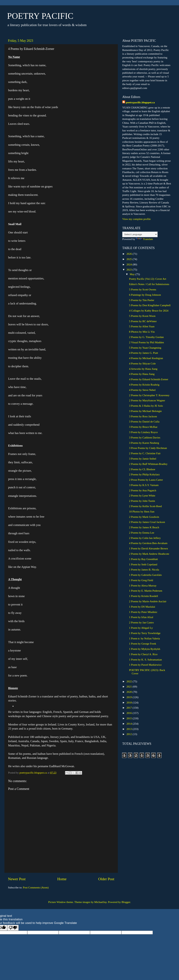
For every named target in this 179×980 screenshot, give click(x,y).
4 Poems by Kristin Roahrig (144, 385)
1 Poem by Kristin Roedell (143, 596)
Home (62, 879)
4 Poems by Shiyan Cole (142, 363)
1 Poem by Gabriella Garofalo (145, 575)
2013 (130, 729)
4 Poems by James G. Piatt (143, 353)
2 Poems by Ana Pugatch (143, 490)
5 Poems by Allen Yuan (142, 326)
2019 (130, 697)
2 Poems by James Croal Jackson (147, 522)
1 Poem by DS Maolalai (142, 607)
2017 (130, 708)
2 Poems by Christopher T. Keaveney (149, 395)
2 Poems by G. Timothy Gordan (146, 337)
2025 (130, 259)
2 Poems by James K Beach (144, 527)
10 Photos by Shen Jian (142, 511)
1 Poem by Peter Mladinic (143, 612)
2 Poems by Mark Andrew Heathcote (149, 554)
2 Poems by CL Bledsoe (142, 469)
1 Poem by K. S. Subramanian (145, 660)
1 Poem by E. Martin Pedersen (146, 591)
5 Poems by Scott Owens (143, 289)
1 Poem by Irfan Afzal (141, 617)
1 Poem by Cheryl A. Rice (143, 654)
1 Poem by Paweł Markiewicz (145, 665)
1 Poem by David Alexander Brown (148, 548)
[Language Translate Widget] (140, 234)
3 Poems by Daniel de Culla (144, 421)
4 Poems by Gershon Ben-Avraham (148, 543)
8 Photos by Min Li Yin (142, 332)
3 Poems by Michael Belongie (145, 411)
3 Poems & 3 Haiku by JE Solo (146, 406)
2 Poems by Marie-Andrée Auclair (148, 601)
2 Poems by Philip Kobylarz (144, 474)
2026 (130, 254)
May (133, 274)
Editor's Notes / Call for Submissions (149, 284)
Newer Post (17, 879)
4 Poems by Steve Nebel (142, 390)
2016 (130, 713)
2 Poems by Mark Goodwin (144, 517)
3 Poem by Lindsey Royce (143, 432)
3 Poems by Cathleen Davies (145, 437)
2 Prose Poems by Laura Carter (146, 480)
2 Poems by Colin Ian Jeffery (145, 538)
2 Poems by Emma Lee (142, 533)
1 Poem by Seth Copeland (143, 564)
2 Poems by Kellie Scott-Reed (145, 506)
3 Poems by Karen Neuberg (144, 443)
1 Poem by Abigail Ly (141, 628)
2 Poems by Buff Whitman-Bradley (148, 464)
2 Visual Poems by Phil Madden (146, 342)
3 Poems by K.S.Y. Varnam (144, 485)
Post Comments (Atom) (36, 887)
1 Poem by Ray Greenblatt (143, 559)
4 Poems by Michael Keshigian (146, 358)
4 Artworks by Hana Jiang (143, 369)
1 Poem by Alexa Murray (143, 585)
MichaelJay (100, 902)
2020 (130, 692)
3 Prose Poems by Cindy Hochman (148, 448)
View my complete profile (136, 219)
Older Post (106, 879)
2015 (130, 718)
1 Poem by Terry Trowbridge (145, 633)
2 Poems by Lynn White (142, 496)
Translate (144, 239)
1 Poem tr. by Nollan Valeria (144, 638)
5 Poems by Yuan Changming (145, 348)
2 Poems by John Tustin (142, 501)
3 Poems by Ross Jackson (143, 416)
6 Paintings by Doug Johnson (145, 295)
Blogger (126, 902)
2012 (130, 734)
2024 (130, 264)
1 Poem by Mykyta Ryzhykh (145, 649)
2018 (130, 702)
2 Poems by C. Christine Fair (145, 453)
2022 (130, 681)
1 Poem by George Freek (143, 644)
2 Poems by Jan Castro (141, 622)
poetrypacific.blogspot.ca (140, 102)
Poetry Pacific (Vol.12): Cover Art (148, 279)
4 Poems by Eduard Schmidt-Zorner (149, 379)
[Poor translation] (13, 928)
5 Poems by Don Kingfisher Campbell (150, 305)
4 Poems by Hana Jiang (142, 374)
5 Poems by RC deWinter (143, 321)
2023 (130, 270)
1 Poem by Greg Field (141, 580)
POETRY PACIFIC (40, 16)
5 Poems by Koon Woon (142, 316)
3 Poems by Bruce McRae (143, 427)
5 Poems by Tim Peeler (142, 300)
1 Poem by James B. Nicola (144, 570)
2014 (130, 724)
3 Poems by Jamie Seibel (143, 459)
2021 (130, 686)
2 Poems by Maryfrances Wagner (147, 400)
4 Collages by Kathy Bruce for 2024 (149, 311)
